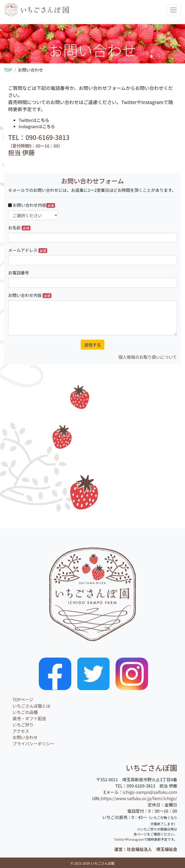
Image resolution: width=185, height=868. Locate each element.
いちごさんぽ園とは (31, 706)
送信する (92, 345)
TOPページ (23, 699)
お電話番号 (19, 273)
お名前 (19, 227)
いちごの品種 (25, 712)
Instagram (136, 839)
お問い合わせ (25, 737)
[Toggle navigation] (173, 10)
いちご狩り (23, 725)
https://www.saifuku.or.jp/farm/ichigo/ (139, 798)
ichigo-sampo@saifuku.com (150, 792)
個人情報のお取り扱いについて (148, 357)
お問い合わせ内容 (32, 205)
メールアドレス (28, 250)
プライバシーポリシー (34, 744)
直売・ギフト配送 (29, 718)
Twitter (119, 839)
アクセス (21, 731)
